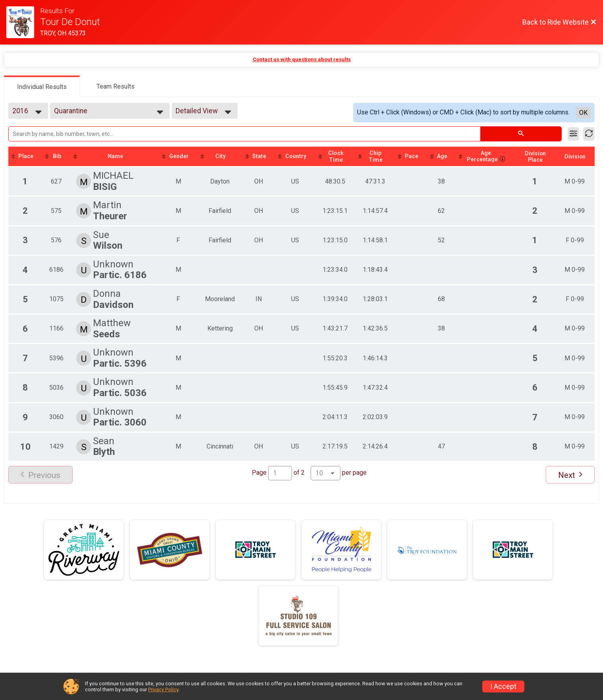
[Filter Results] (573, 134)
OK (583, 113)
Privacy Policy (163, 689)
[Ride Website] (23, 22)
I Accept (503, 686)
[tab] (42, 86)
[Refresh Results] (589, 134)
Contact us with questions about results (302, 59)
